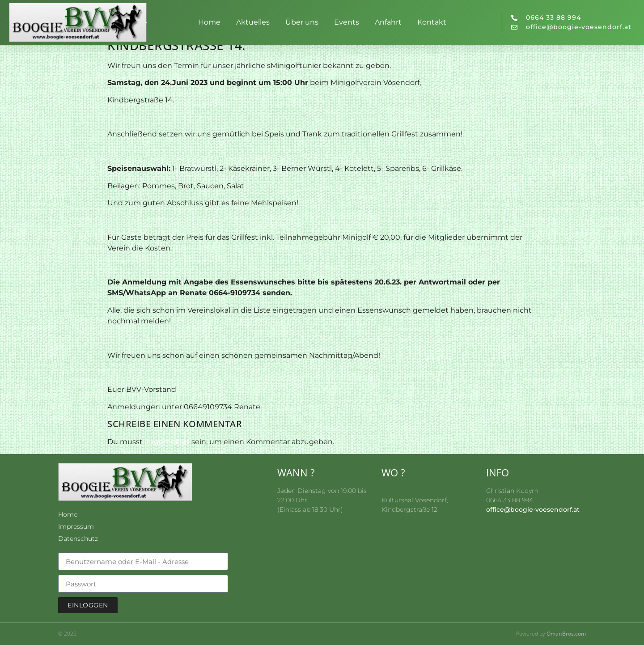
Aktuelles (253, 22)
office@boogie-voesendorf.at (533, 509)
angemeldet (167, 442)
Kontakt (432, 22)
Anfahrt (388, 22)
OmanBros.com (566, 634)
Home (209, 22)
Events (347, 22)
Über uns (302, 22)
